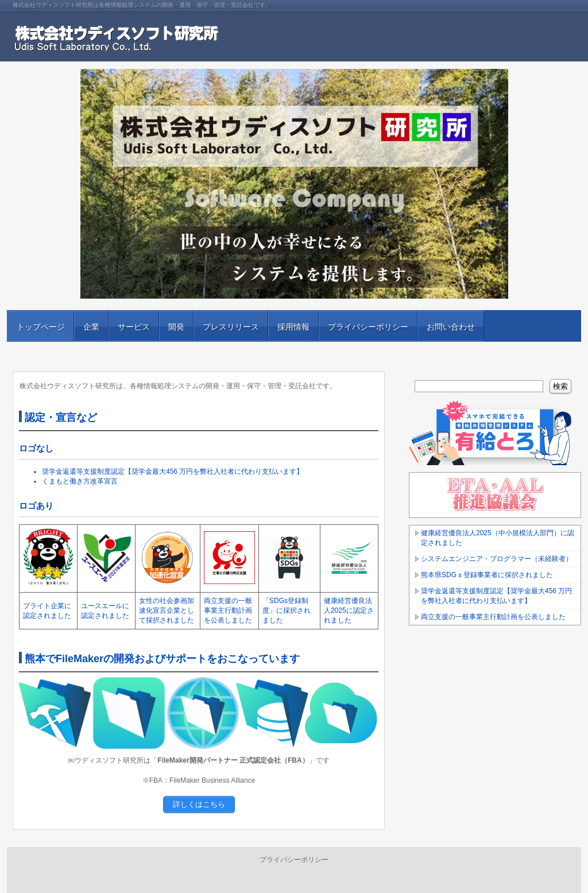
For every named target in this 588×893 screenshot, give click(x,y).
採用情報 (293, 327)
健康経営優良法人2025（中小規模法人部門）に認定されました (498, 538)
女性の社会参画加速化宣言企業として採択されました (167, 610)
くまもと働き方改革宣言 (80, 481)
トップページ (41, 327)
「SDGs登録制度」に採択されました (287, 610)
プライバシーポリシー (368, 327)
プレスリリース (231, 327)
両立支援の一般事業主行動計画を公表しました (228, 610)
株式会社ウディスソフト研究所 (145, 40)
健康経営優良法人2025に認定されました (349, 610)
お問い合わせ (451, 327)
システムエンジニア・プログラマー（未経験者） (497, 559)
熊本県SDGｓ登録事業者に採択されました (487, 575)
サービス (134, 327)
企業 (91, 327)
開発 (176, 327)
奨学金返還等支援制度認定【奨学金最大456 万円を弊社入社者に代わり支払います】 (173, 471)
